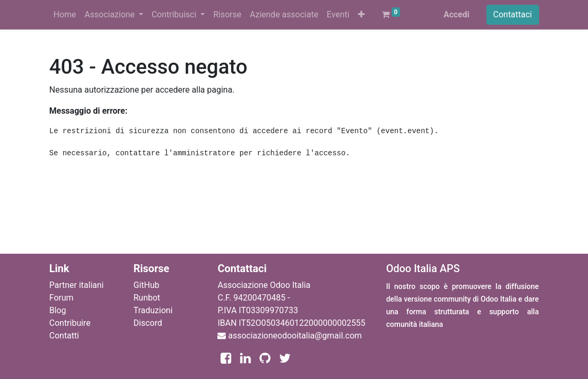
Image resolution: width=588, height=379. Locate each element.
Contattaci (513, 14)
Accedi (456, 14)
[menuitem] (65, 15)
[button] (361, 15)
